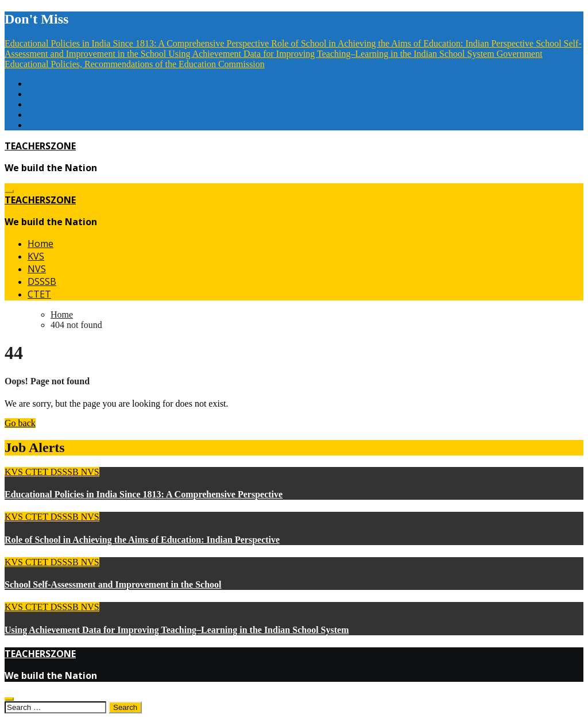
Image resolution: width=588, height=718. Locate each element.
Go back (20, 423)
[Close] (9, 699)
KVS (36, 256)
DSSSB (42, 281)
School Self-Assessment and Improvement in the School (113, 584)
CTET (39, 294)
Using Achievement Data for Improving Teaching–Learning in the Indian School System (177, 630)
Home (40, 244)
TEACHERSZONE (40, 146)
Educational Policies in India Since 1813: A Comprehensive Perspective (144, 494)
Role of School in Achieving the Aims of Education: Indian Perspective (142, 540)
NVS (37, 269)
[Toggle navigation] (9, 191)
